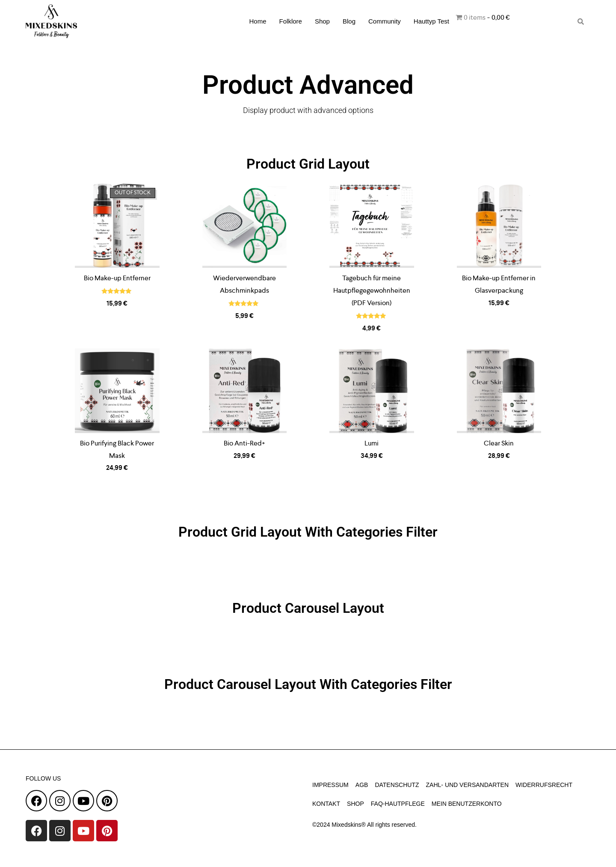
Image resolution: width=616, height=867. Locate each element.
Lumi (372, 443)
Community (385, 21)
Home (258, 21)
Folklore (291, 21)
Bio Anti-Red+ (244, 443)
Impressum (330, 785)
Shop (322, 21)
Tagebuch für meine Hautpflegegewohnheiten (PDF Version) (372, 290)
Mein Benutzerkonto (467, 804)
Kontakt (326, 804)
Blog (349, 21)
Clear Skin (499, 443)
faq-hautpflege (398, 804)
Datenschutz (397, 785)
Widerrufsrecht (544, 785)
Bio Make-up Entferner (117, 278)
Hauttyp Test (431, 21)
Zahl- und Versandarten (467, 785)
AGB (362, 785)
